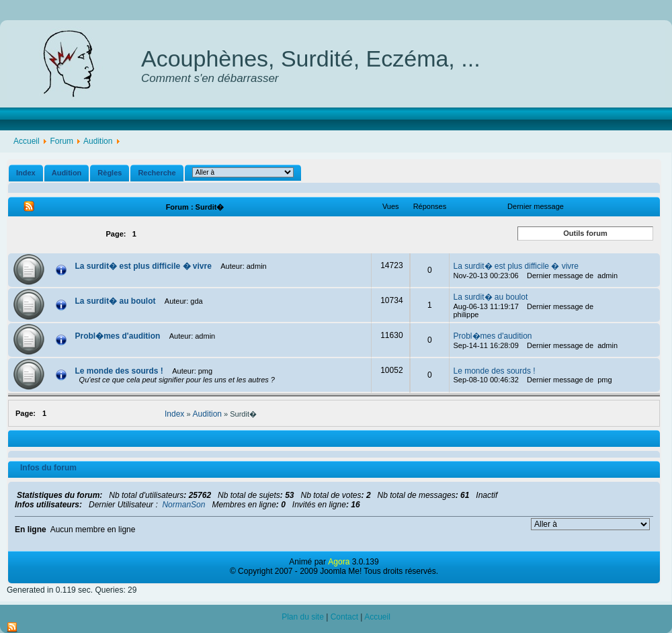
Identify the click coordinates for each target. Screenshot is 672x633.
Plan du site (303, 617)
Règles (110, 173)
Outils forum (585, 233)
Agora (339, 562)
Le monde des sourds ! (121, 371)
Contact (344, 617)
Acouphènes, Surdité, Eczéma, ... (311, 58)
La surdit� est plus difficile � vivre (145, 266)
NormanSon (183, 505)
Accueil (27, 141)
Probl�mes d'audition (119, 336)
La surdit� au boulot (117, 301)
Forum (61, 141)
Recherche (157, 173)
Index (26, 173)
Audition (98, 141)
